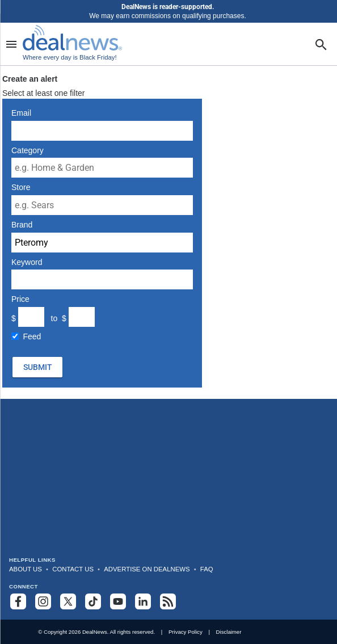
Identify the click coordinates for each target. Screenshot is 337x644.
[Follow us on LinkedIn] (143, 601)
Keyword (27, 262)
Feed (32, 336)
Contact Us (73, 569)
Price (20, 299)
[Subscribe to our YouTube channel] (118, 601)
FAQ (207, 569)
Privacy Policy (186, 632)
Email (21, 113)
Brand (22, 225)
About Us (26, 569)
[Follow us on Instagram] (43, 601)
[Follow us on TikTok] (93, 601)
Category (28, 150)
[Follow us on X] (68, 601)
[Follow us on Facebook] (18, 601)
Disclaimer (229, 632)
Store (21, 187)
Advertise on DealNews (147, 569)
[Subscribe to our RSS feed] (168, 601)
